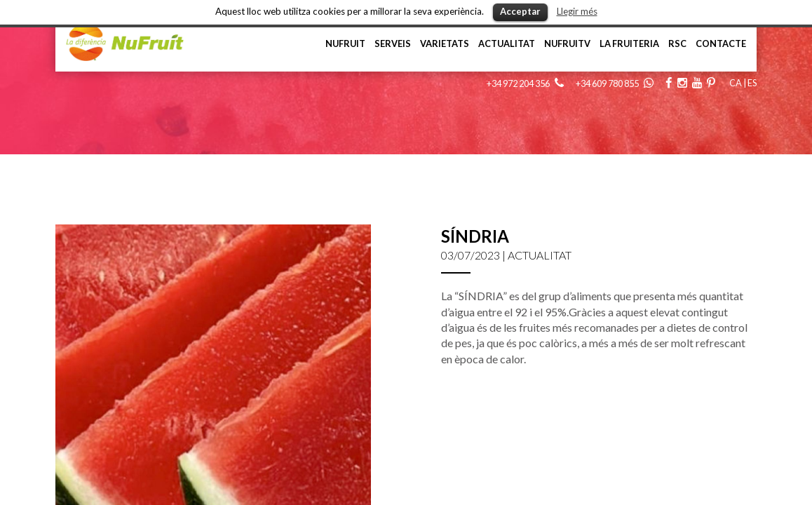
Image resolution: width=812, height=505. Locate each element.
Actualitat (507, 43)
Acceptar (520, 11)
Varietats (445, 43)
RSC (677, 43)
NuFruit (345, 43)
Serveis (393, 43)
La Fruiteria (629, 43)
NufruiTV (567, 43)
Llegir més (577, 11)
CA (736, 83)
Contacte (721, 43)
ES (752, 83)
